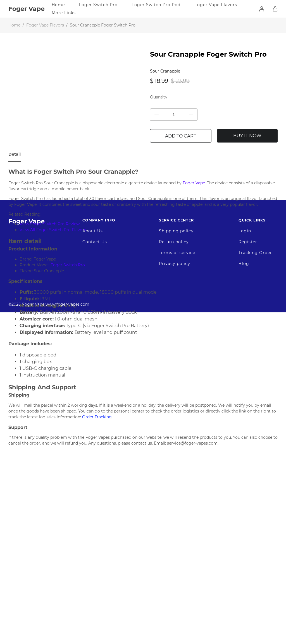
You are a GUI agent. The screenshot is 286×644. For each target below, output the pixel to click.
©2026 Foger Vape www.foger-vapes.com (49, 598)
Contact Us (95, 536)
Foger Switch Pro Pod (156, 5)
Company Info (99, 514)
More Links (64, 13)
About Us (93, 525)
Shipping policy (176, 525)
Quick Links (252, 514)
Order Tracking (96, 417)
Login (245, 525)
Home (58, 5)
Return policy (174, 536)
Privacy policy (175, 558)
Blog (244, 558)
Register (248, 536)
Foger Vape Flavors (216, 5)
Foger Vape (27, 515)
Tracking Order (255, 547)
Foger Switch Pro (98, 5)
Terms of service (177, 547)
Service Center (176, 514)
